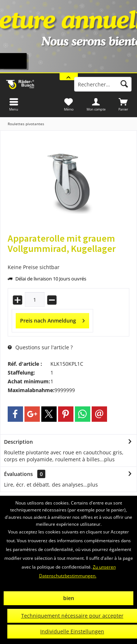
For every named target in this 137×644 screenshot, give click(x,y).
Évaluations (18, 474)
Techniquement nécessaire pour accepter (72, 616)
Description (18, 442)
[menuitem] (123, 104)
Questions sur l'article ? (40, 347)
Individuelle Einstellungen (72, 631)
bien (69, 598)
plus (109, 459)
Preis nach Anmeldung (52, 319)
